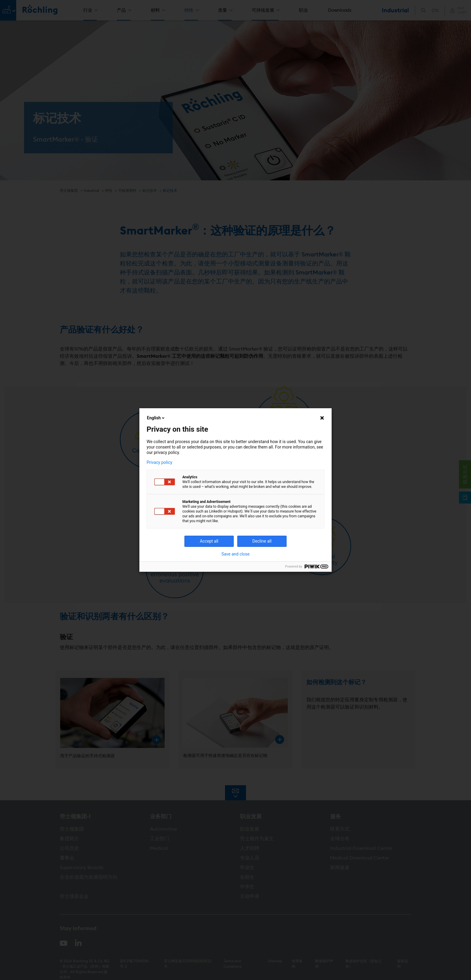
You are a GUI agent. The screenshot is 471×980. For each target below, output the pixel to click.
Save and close (235, 554)
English (156, 418)
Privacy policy (159, 462)
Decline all (262, 541)
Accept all (209, 541)
